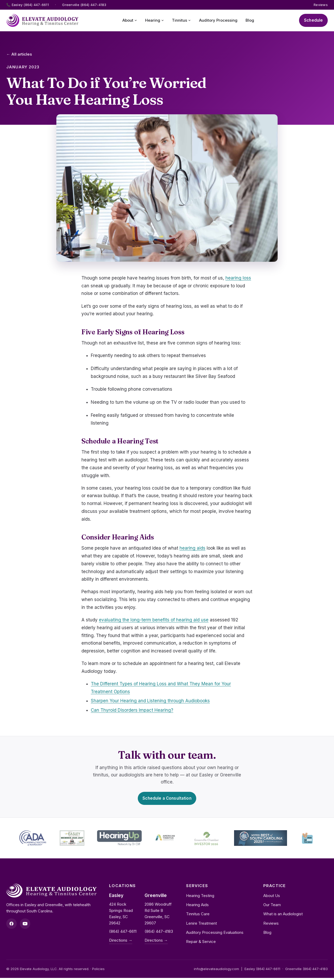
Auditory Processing (216, 21)
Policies (98, 971)
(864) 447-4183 (159, 933)
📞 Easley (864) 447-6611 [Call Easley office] (28, 5)
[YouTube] (25, 926)
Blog (248, 21)
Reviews (321, 5)
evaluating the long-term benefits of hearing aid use (154, 621)
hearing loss (238, 279)
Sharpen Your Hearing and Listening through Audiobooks (150, 702)
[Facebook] (11, 926)
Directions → (121, 942)
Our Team (272, 907)
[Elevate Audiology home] (42, 21)
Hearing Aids (197, 907)
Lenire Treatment (201, 925)
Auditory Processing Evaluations (215, 934)
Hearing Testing (200, 898)
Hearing (153, 21)
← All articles (19, 55)
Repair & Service (201, 944)
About (128, 21)
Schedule (312, 21)
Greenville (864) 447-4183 (306, 971)
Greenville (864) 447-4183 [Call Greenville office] (84, 5)
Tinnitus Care (198, 916)
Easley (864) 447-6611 (262, 971)
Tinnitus (180, 21)
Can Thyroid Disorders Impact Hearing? (132, 711)
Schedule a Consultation (167, 800)
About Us (272, 898)
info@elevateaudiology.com (216, 971)
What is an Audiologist (283, 916)
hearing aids (192, 549)
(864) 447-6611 (123, 933)
